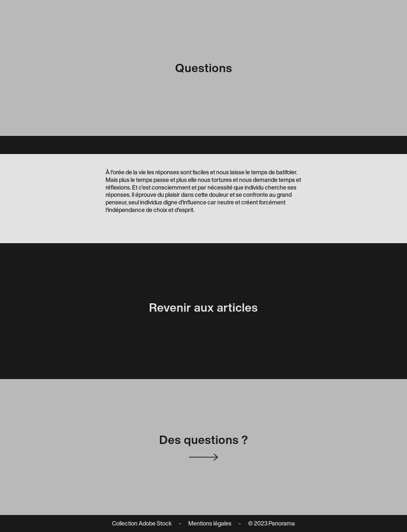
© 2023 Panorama (272, 523)
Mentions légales (210, 523)
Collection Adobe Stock (142, 523)
